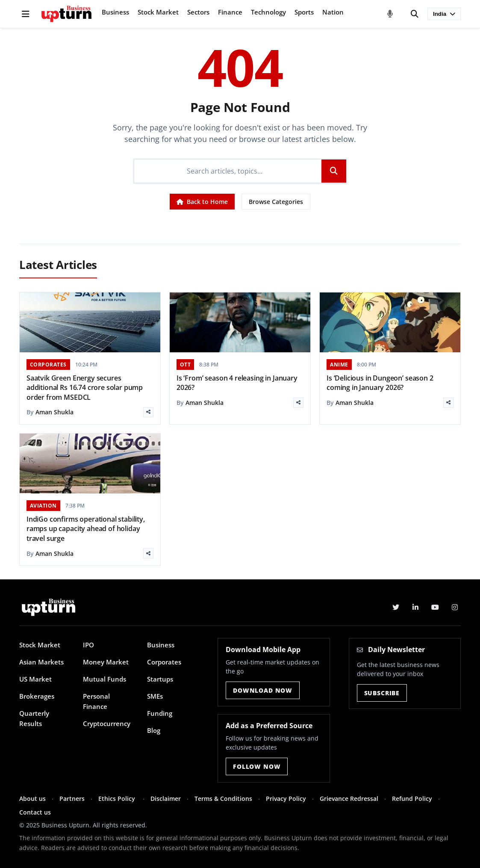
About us (32, 799)
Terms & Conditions (223, 799)
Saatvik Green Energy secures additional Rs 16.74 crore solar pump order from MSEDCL (85, 388)
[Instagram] (455, 607)
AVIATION (43, 506)
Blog (154, 730)
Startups (160, 679)
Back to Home (202, 202)
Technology (268, 12)
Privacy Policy (286, 799)
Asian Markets (41, 662)
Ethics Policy (118, 799)
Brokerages (37, 696)
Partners (72, 799)
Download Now (263, 690)
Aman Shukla (54, 412)
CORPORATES (48, 365)
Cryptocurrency (107, 723)
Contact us (35, 812)
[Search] (415, 14)
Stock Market (158, 12)
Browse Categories (276, 202)
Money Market (106, 662)
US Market (35, 679)
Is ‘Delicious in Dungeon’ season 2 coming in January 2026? (380, 383)
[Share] (148, 412)
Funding (160, 713)
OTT (186, 365)
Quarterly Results (34, 718)
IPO (88, 645)
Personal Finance (96, 701)
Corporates (164, 662)
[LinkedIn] (415, 607)
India (444, 14)
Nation (333, 12)
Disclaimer (166, 799)
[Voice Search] (390, 14)
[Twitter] (396, 607)
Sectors (198, 12)
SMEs (155, 696)
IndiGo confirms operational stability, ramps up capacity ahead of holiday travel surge (86, 529)
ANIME (339, 365)
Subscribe (382, 693)
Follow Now (257, 766)
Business (115, 12)
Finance (230, 12)
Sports (304, 12)
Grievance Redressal (349, 799)
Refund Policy (412, 799)
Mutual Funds (105, 679)
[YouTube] (435, 607)
